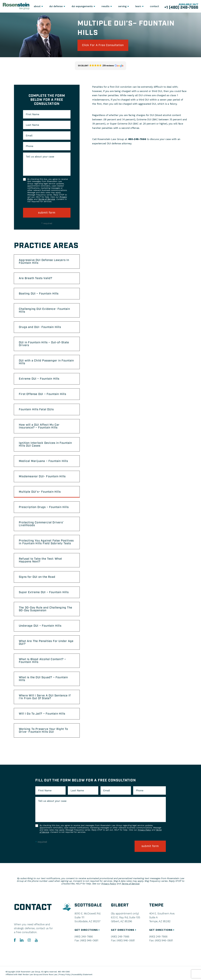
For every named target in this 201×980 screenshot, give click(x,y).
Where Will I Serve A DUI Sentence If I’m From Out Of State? (45, 697)
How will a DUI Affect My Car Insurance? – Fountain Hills (39, 426)
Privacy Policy (144, 830)
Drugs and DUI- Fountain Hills (40, 327)
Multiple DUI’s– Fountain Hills (40, 492)
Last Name (32, 125)
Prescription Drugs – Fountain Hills (44, 507)
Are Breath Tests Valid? (36, 278)
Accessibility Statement (82, 974)
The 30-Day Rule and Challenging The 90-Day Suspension (46, 609)
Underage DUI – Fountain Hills (40, 626)
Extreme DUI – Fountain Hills (39, 379)
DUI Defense (56, 6)
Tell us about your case (40, 157)
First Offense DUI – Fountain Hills (43, 394)
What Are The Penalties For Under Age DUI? (46, 643)
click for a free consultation (103, 45)
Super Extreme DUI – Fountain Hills (44, 592)
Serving (122, 6)
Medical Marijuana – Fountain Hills (43, 461)
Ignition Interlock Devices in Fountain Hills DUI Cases (45, 444)
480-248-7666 (137, 139)
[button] (101, 66)
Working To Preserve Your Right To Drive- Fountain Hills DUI (43, 730)
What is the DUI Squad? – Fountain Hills (43, 679)
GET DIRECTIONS (87, 930)
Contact (154, 6)
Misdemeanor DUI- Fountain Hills (42, 476)
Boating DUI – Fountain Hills (39, 294)
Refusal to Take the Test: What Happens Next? (40, 560)
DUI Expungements (82, 6)
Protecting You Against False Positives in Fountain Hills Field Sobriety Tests (46, 542)
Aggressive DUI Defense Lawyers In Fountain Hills (44, 262)
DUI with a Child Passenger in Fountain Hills (46, 362)
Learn (138, 6)
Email (29, 136)
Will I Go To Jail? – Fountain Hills (42, 714)
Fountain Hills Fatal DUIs (36, 409)
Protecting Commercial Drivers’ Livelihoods (41, 524)
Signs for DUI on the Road (37, 577)
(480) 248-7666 (84, 936)
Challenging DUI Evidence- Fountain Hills (44, 310)
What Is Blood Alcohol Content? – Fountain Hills (42, 661)
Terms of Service (46, 199)
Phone (30, 146)
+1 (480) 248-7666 (181, 8)
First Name (33, 114)
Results (105, 6)
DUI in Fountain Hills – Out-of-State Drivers (44, 344)
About (37, 6)
